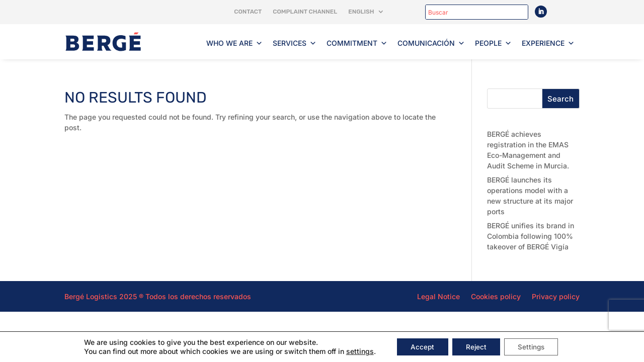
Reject (475, 346)
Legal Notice (438, 296)
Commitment (357, 43)
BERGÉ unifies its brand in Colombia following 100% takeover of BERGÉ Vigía (531, 236)
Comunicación (431, 43)
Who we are (234, 43)
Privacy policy (556, 296)
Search (560, 99)
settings (354, 351)
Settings (534, 346)
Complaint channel (305, 12)
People (493, 43)
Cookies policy (496, 296)
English (361, 12)
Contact (248, 12)
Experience (548, 43)
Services (295, 43)
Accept (419, 346)
